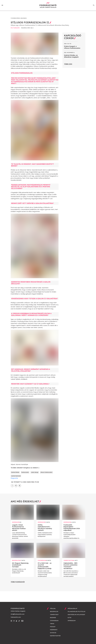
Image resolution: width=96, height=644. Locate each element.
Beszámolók (54, 612)
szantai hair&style (16, 476)
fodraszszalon (25, 472)
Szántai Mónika (15, 472)
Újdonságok (54, 621)
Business (24, 18)
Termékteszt (54, 615)
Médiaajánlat (72, 609)
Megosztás (14, 478)
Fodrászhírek (15, 18)
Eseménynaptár (55, 636)
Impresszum (72, 621)
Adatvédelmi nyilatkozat (76, 615)
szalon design (35, 472)
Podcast (53, 627)
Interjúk (53, 633)
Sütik (70, 618)
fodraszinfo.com (16, 617)
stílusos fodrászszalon (46, 472)
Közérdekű (54, 630)
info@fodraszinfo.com (18, 614)
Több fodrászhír (18, 582)
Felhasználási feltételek (77, 612)
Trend (52, 624)
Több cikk (68, 64)
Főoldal (53, 609)
